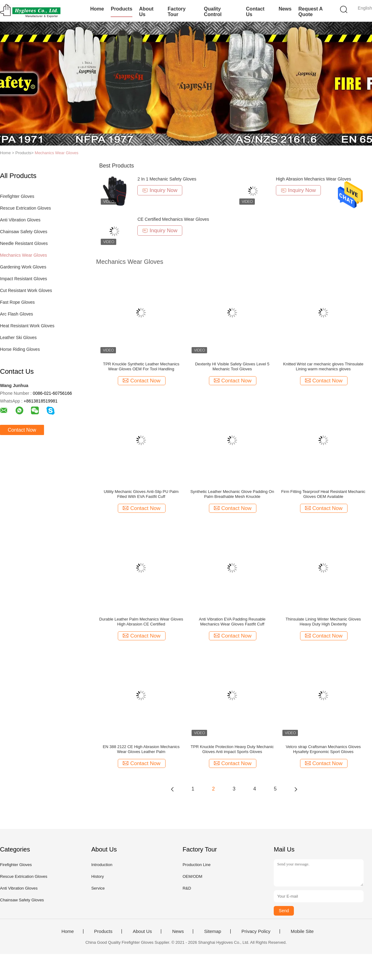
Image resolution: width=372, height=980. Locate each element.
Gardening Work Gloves (23, 267)
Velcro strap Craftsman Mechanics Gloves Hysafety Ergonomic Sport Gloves (323, 749)
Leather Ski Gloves (18, 338)
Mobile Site (302, 931)
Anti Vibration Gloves (20, 220)
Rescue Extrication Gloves (25, 208)
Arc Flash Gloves (17, 314)
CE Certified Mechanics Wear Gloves (173, 219)
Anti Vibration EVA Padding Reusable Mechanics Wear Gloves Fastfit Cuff (232, 622)
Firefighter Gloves (17, 196)
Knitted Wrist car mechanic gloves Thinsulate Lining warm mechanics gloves (323, 366)
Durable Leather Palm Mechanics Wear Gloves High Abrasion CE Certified (141, 622)
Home (97, 9)
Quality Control (213, 12)
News (285, 9)
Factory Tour (177, 12)
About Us (146, 12)
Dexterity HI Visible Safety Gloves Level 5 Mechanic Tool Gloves (232, 366)
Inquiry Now (160, 190)
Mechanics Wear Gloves (57, 153)
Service (98, 888)
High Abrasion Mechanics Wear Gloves (314, 179)
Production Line (197, 865)
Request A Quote (310, 12)
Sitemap (213, 931)
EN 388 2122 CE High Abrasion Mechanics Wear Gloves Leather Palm (141, 749)
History (97, 876)
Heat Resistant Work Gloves (27, 326)
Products (121, 9)
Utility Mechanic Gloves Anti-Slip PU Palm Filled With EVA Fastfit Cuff (141, 494)
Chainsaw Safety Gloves (24, 232)
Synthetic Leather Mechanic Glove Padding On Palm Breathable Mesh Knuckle (232, 494)
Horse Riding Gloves (20, 349)
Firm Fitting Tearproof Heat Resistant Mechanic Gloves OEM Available (323, 494)
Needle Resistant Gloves (24, 243)
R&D (187, 888)
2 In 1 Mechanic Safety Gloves (167, 179)
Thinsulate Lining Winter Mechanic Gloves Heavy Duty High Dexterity (323, 622)
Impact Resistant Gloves (24, 279)
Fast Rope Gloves (17, 302)
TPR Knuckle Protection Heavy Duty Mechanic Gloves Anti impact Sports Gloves (232, 749)
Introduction (102, 865)
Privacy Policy (256, 931)
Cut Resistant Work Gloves (26, 290)
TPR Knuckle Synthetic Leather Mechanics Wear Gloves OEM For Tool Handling (141, 366)
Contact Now (22, 430)
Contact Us (255, 12)
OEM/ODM (193, 876)
